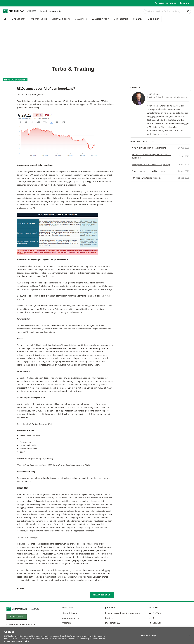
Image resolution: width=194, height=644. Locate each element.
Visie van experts (61, 19)
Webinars (138, 19)
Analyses (81, 19)
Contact (155, 623)
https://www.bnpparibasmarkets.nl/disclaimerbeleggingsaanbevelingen (62, 531)
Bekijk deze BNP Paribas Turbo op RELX (34, 424)
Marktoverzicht (39, 19)
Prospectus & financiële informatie (123, 613)
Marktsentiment (100, 19)
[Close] (190, 637)
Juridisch (110, 618)
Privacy (109, 628)
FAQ (64, 628)
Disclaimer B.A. (113, 623)
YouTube (155, 613)
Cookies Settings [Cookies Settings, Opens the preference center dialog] (148, 637)
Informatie (121, 19)
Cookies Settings (17, 617)
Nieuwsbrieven (69, 613)
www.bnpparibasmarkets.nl (41, 498)
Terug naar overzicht (15, 80)
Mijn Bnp (153, 19)
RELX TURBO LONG (102, 595)
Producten (18, 19)
